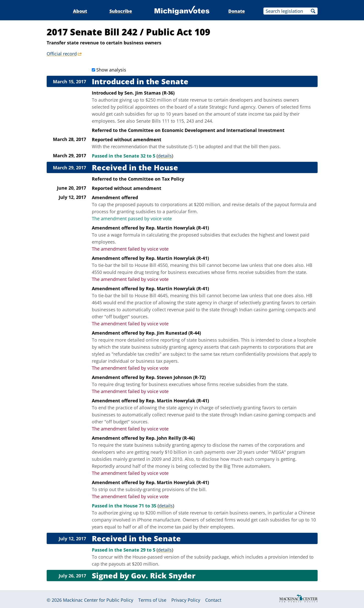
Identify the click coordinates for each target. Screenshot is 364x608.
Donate (237, 11)
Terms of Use (152, 600)
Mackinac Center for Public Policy (98, 600)
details (165, 156)
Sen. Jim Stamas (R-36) (150, 93)
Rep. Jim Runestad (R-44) (173, 333)
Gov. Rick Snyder (163, 576)
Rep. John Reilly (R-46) (170, 438)
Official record (62, 54)
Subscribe (121, 11)
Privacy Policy (186, 600)
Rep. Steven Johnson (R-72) (176, 377)
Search (313, 11)
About (80, 11)
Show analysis (111, 70)
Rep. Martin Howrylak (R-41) (177, 228)
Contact (213, 600)
